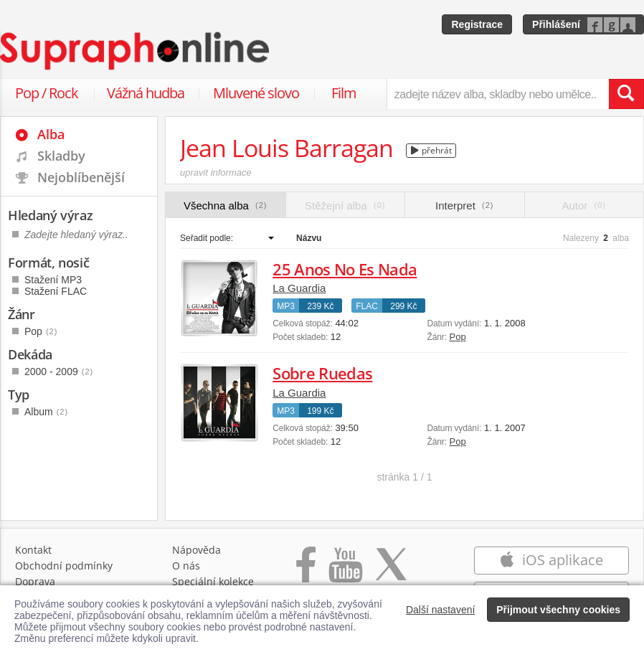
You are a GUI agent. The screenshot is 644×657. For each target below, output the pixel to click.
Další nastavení (441, 610)
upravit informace (216, 172)
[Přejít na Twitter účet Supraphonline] (391, 572)
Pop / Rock (47, 93)
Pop (458, 337)
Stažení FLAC (56, 291)
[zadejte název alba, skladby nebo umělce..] (498, 94)
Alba (51, 134)
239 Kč (320, 306)
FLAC (367, 306)
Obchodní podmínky (64, 566)
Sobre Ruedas (322, 373)
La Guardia (299, 288)
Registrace (477, 24)
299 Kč (403, 306)
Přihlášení (556, 24)
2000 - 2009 (59, 372)
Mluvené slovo (256, 93)
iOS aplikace (551, 560)
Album (46, 412)
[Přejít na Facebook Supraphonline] (306, 572)
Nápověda (196, 550)
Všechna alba (226, 205)
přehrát (431, 150)
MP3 (286, 306)
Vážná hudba (146, 93)
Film (344, 93)
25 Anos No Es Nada (345, 269)
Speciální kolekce (213, 581)
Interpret (464, 205)
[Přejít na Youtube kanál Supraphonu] (345, 572)
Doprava (35, 581)
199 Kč (320, 411)
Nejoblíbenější (81, 177)
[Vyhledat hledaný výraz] (626, 94)
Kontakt (33, 550)
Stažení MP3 (53, 280)
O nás (186, 566)
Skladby (61, 156)
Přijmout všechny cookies (558, 610)
